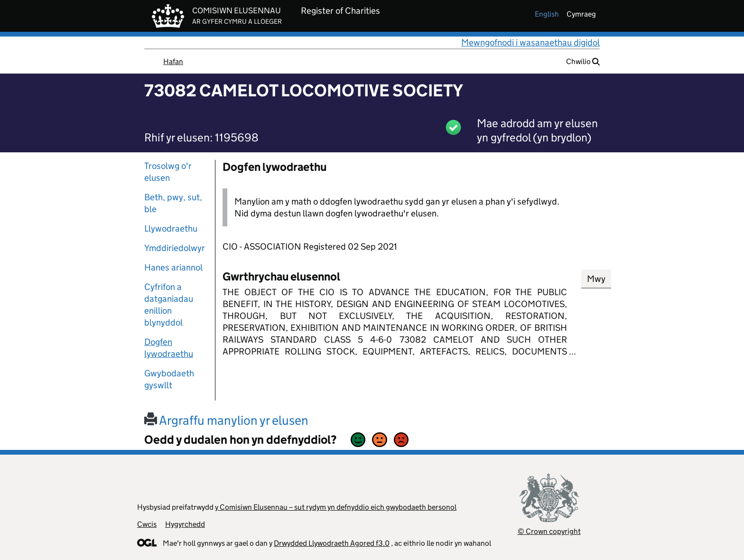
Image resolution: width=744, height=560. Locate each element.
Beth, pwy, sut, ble (173, 203)
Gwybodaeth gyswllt (169, 379)
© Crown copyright (549, 531)
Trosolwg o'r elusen (168, 172)
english (547, 14)
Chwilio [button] (583, 61)
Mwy (596, 279)
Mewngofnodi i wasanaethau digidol (530, 42)
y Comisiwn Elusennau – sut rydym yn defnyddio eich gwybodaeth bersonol (336, 507)
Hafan (173, 61)
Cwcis (147, 524)
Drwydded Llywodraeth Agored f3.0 (332, 543)
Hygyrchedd (185, 524)
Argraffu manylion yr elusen (226, 420)
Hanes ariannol (173, 267)
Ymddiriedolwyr (175, 248)
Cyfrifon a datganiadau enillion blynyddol (169, 305)
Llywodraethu (171, 229)
